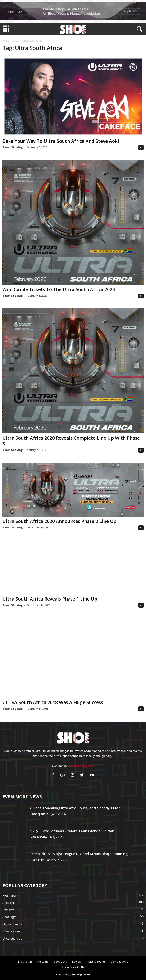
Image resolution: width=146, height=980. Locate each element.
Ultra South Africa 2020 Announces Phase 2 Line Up (59, 521)
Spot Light (9, 917)
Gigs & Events (39, 837)
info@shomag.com (81, 766)
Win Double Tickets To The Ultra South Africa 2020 (59, 289)
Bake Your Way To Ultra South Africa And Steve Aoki (61, 141)
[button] (139, 29)
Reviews (8, 910)
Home (6, 41)
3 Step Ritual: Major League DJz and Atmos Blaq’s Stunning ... (80, 854)
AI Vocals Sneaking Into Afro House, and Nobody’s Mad (75, 808)
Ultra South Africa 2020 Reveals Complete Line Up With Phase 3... (71, 441)
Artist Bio (9, 903)
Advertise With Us (73, 967)
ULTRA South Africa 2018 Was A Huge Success (53, 702)
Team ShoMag (12, 147)
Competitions (11, 931)
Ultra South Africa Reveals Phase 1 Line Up (50, 599)
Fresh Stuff (37, 860)
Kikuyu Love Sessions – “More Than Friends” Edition (72, 831)
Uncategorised (39, 814)
